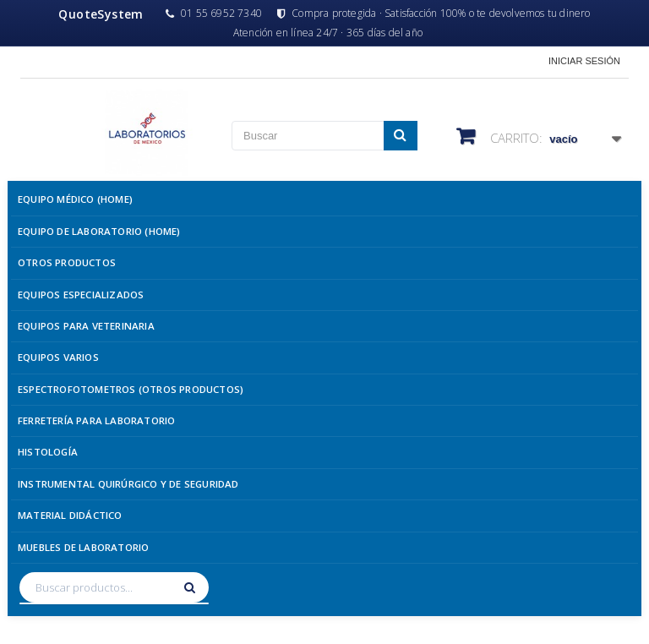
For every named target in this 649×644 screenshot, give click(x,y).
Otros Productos (67, 262)
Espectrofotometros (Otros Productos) (131, 389)
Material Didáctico (70, 515)
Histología (48, 452)
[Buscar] (192, 587)
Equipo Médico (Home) (75, 199)
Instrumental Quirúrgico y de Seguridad (128, 484)
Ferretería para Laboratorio (96, 420)
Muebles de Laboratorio (83, 547)
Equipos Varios (58, 357)
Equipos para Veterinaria (86, 326)
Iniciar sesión (584, 61)
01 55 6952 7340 (214, 14)
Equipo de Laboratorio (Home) (99, 231)
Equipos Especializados (81, 295)
